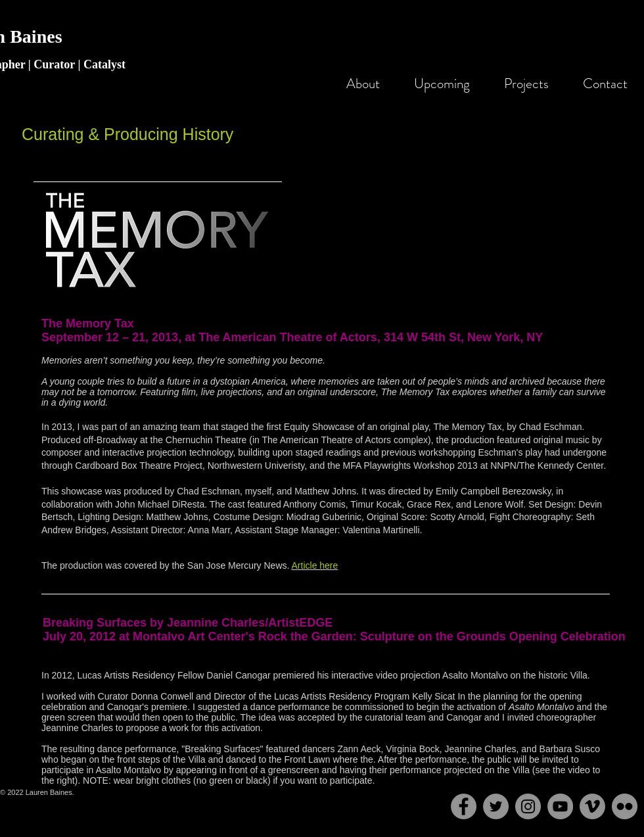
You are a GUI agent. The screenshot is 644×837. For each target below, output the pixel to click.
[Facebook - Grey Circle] (464, 806)
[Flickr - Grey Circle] (625, 806)
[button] (520, 84)
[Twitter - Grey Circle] (496, 806)
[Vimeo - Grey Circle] (592, 806)
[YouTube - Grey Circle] (560, 806)
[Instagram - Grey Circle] (528, 806)
